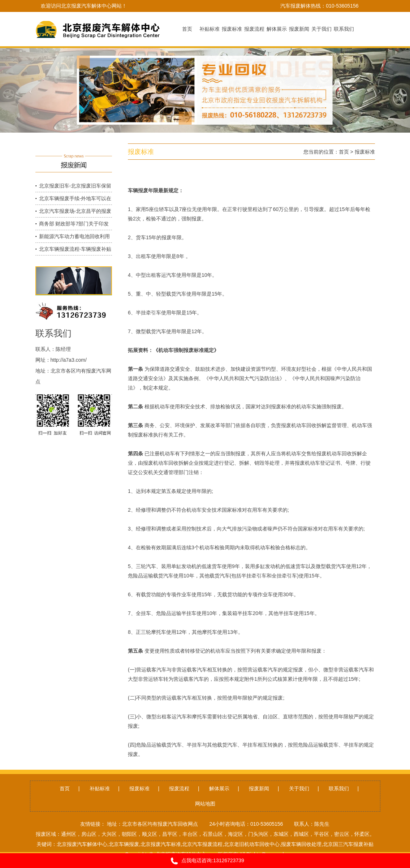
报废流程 (179, 788)
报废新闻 (259, 788)
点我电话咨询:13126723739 (205, 861)
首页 (344, 152)
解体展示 (219, 788)
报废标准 (365, 152)
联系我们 (339, 788)
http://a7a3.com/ (69, 360)
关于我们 (299, 788)
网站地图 (205, 804)
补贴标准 (100, 788)
